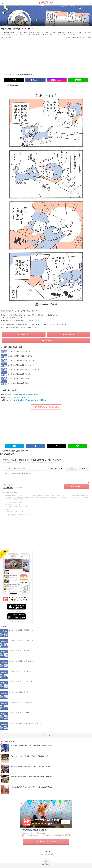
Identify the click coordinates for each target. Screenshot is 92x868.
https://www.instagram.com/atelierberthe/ (24, 395)
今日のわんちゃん (43, 855)
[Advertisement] (46, 54)
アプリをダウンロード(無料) (46, 842)
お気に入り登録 (86, 38)
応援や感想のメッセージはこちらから (46, 407)
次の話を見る (67, 334)
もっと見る (46, 735)
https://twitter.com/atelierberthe (18, 397)
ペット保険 (51, 855)
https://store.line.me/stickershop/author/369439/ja (30, 400)
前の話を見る (25, 334)
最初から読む (46, 341)
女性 (71, 468)
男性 (83, 468)
